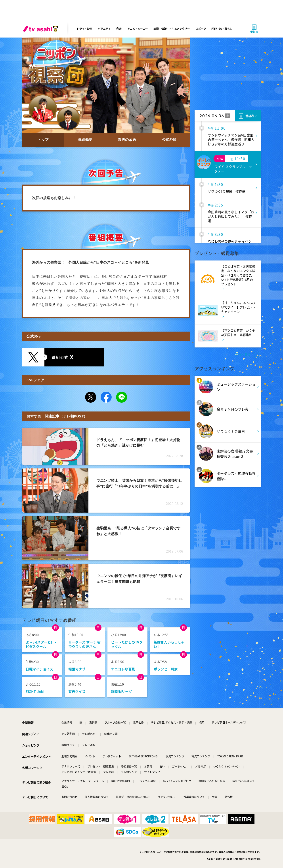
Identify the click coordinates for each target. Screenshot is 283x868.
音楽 (119, 29)
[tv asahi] (42, 29)
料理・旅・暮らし (222, 29)
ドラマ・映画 (84, 29)
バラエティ (104, 29)
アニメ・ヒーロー (138, 29)
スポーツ (201, 29)
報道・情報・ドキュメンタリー (172, 29)
